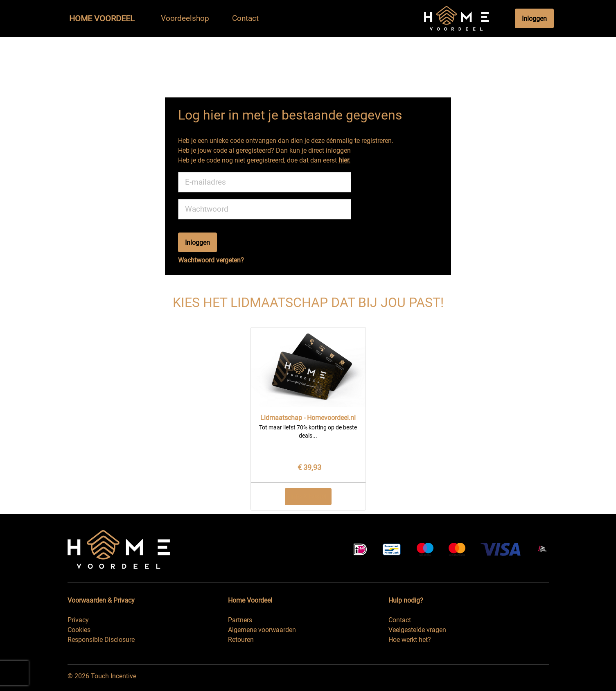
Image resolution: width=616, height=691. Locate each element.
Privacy (78, 620)
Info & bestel (308, 496)
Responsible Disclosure (101, 640)
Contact (400, 620)
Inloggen (534, 19)
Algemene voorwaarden (262, 630)
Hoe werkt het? (410, 640)
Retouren (241, 640)
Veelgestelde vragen (417, 630)
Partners (240, 620)
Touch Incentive (114, 676)
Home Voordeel (102, 18)
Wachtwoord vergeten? (211, 260)
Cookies (79, 630)
